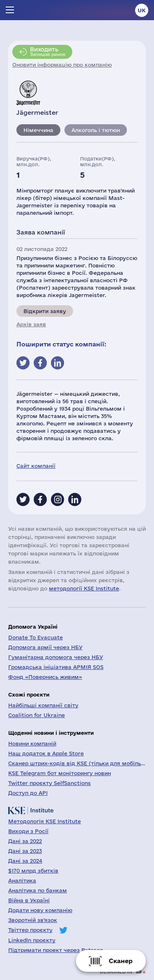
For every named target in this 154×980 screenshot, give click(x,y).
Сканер (121, 961)
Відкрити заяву (45, 311)
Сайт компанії (36, 466)
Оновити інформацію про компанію (62, 65)
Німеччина (38, 130)
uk (142, 10)
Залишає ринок (48, 51)
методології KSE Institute (84, 588)
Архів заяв (31, 324)
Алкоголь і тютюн (96, 130)
